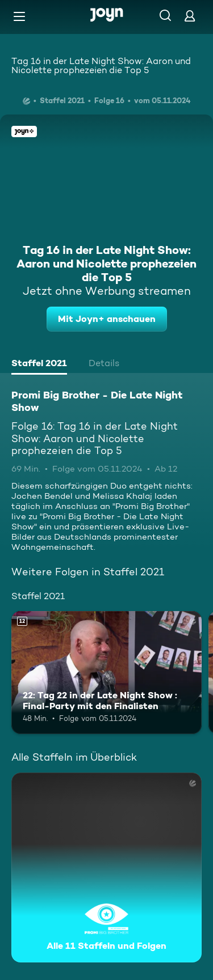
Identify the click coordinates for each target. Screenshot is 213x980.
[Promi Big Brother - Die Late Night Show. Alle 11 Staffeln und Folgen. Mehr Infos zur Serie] (106, 867)
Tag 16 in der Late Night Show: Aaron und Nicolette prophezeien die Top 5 (101, 65)
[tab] (39, 364)
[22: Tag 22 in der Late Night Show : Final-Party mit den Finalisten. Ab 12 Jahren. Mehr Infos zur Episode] (106, 673)
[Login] (190, 16)
